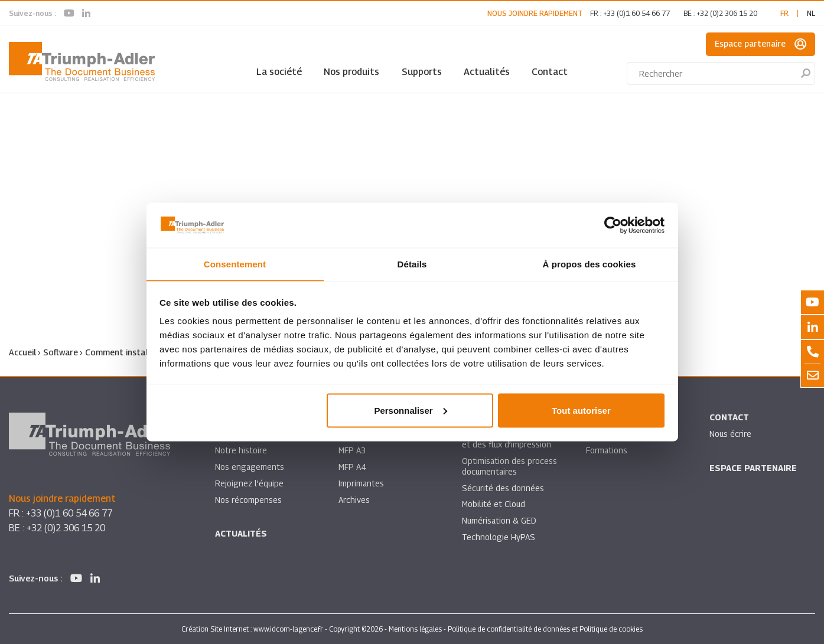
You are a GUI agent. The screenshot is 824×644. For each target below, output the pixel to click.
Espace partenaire (761, 44)
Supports (422, 72)
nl (811, 13)
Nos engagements (250, 467)
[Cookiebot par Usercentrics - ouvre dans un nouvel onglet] (613, 225)
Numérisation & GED (500, 521)
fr (784, 13)
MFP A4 (352, 467)
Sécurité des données (503, 488)
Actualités (487, 72)
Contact (550, 72)
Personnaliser (410, 411)
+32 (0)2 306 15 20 (727, 13)
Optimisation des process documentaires (510, 466)
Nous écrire (731, 434)
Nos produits (351, 72)
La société (279, 72)
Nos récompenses (248, 500)
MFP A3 (352, 450)
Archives (354, 500)
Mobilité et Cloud (494, 504)
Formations (607, 450)
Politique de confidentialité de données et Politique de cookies (545, 628)
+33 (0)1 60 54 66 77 (636, 13)
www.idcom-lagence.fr (288, 628)
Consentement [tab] (235, 264)
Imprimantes (361, 483)
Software (61, 352)
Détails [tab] (412, 264)
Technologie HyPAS (499, 537)
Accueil (22, 352)
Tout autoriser (581, 411)
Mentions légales (415, 628)
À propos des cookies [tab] (589, 264)
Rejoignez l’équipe (250, 483)
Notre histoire (241, 450)
